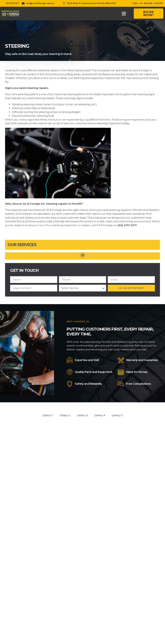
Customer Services (147, 475)
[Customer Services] (126, 477)
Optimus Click (116, 627)
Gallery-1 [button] (46, 416)
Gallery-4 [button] (101, 416)
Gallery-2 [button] (64, 416)
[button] (124, 14)
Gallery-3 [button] (82, 416)
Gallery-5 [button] (119, 416)
